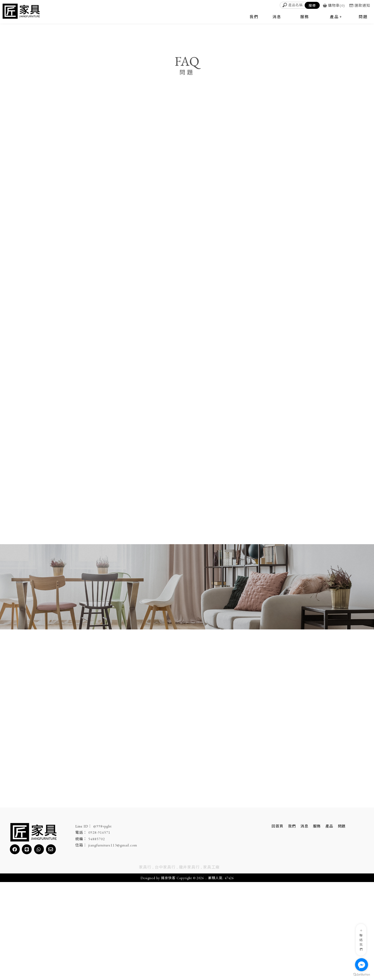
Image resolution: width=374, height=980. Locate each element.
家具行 (145, 965)
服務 (317, 924)
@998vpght (102, 924)
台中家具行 (165, 965)
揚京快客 (168, 976)
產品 (329, 924)
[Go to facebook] (362, 965)
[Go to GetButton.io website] (362, 975)
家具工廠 (211, 965)
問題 (342, 924)
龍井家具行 (189, 965)
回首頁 (278, 924)
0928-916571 (99, 930)
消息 (304, 924)
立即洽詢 (204, 854)
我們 (292, 924)
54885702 (97, 937)
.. (206, 976)
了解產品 (170, 854)
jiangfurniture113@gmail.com (113, 943)
